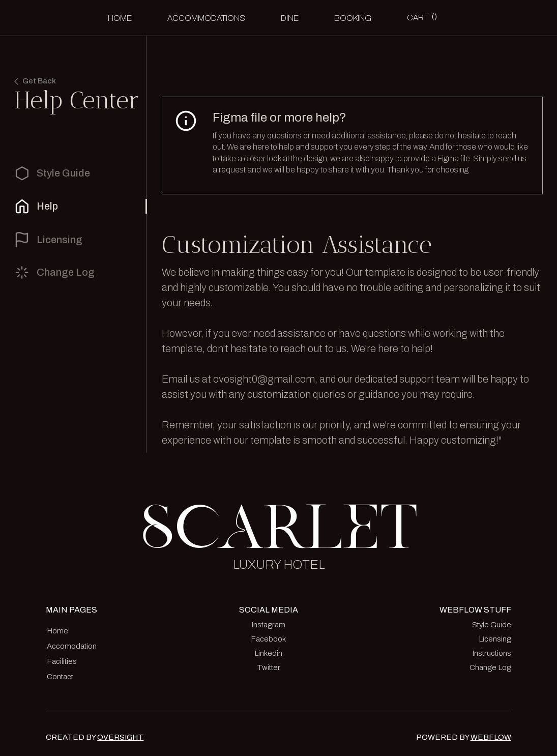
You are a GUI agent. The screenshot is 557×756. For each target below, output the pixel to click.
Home (120, 18)
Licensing (495, 639)
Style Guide (492, 625)
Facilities (62, 661)
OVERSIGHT (120, 737)
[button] (422, 18)
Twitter (269, 667)
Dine (290, 18)
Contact (60, 677)
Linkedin (268, 653)
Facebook (268, 639)
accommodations (206, 18)
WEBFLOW (491, 737)
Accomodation (72, 646)
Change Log (490, 667)
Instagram (268, 625)
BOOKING (353, 18)
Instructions (492, 653)
